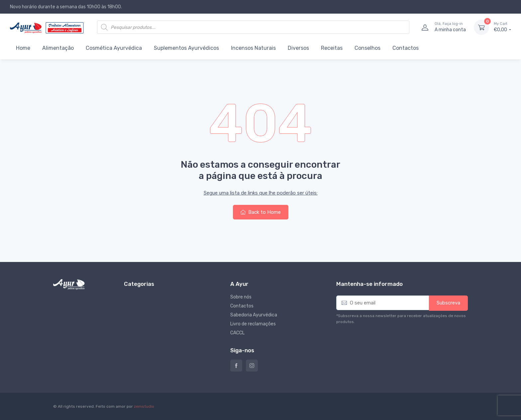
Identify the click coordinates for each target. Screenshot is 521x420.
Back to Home (261, 212)
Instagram (252, 366)
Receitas (332, 48)
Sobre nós (241, 297)
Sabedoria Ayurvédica (254, 315)
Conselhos (367, 48)
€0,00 (502, 27)
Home (23, 48)
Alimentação (58, 48)
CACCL (237, 333)
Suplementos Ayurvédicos (186, 48)
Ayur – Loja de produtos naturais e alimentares (236, 366)
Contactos (406, 48)
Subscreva (448, 303)
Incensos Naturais (253, 48)
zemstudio (144, 406)
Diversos (298, 48)
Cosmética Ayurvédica (114, 48)
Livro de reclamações (253, 324)
